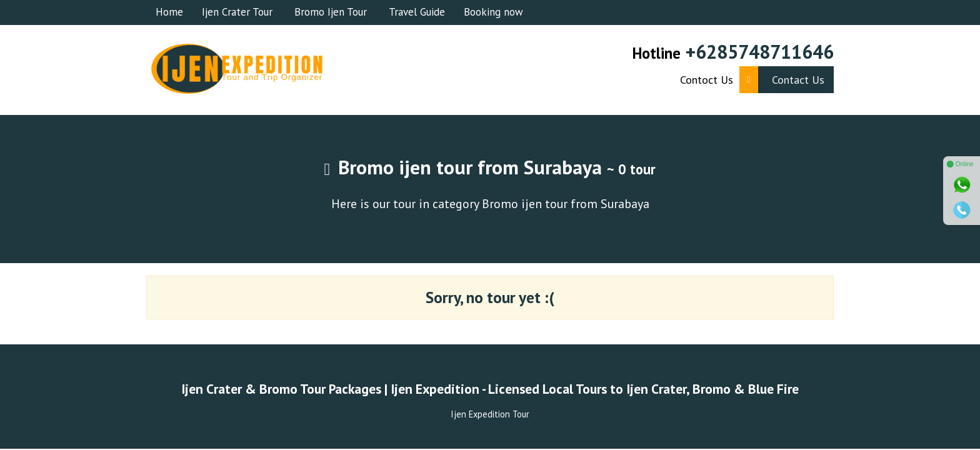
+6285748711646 (760, 52)
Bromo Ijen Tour (331, 12)
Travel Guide (417, 12)
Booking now (493, 12)
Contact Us (782, 80)
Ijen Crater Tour (237, 12)
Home (169, 12)
